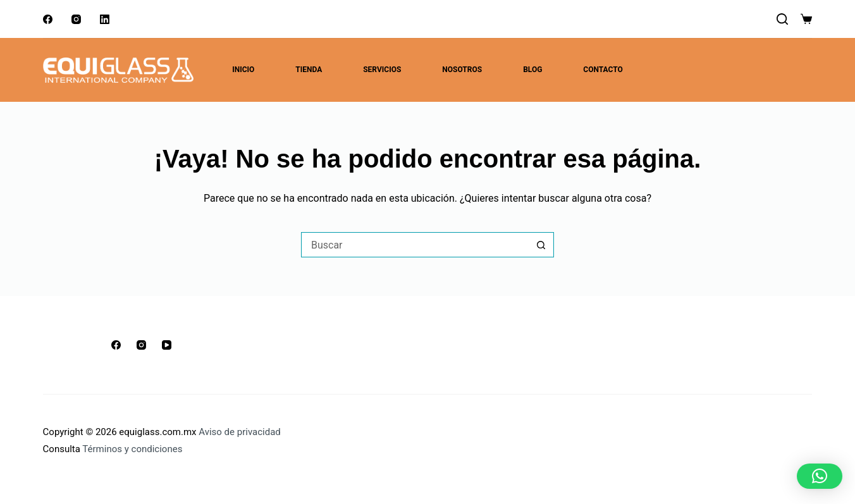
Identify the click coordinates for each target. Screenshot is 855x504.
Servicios (382, 70)
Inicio (243, 70)
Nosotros (462, 70)
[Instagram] (76, 19)
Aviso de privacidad (240, 432)
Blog (532, 70)
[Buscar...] (415, 245)
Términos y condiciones (132, 449)
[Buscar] (782, 19)
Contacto (603, 70)
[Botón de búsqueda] (541, 245)
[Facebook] (48, 19)
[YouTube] (167, 345)
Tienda (309, 70)
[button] (820, 476)
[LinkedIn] (105, 19)
